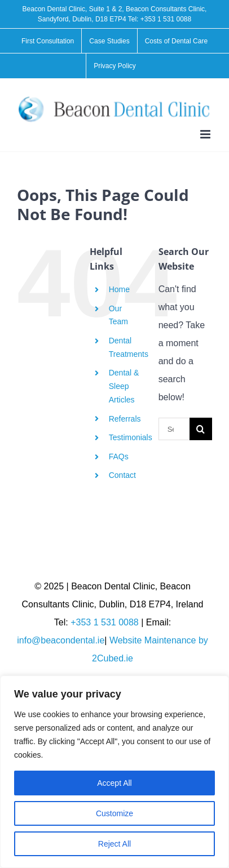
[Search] (201, 429)
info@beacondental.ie (61, 640)
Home (119, 289)
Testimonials (131, 437)
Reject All (114, 844)
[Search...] (174, 429)
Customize (114, 813)
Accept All (114, 783)
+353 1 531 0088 (166, 19)
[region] (114, 772)
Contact (122, 475)
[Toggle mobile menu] (206, 134)
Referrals (125, 419)
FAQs (119, 457)
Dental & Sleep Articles (124, 386)
